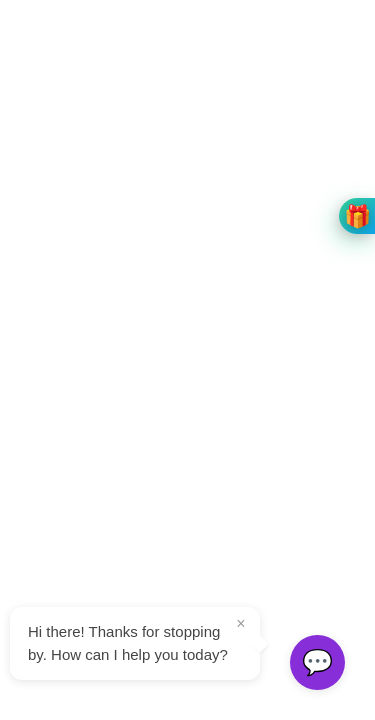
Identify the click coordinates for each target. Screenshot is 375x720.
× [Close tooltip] (240, 623)
